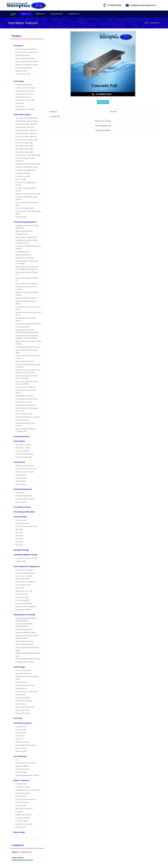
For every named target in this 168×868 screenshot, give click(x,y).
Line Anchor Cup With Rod (26, 577)
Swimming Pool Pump (24, 79)
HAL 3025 (19, 540)
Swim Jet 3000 (21, 556)
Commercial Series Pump (26, 83)
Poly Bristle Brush (23, 246)
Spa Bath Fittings (21, 545)
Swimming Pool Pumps (25, 86)
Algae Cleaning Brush (24, 226)
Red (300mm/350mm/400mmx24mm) (28, 652)
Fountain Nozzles (21, 431)
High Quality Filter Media (25, 53)
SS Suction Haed (22, 322)
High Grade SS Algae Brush (26, 232)
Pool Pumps (19, 76)
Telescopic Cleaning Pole (25, 400)
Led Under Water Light (24, 138)
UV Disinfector (21, 791)
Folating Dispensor (23, 788)
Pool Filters (19, 40)
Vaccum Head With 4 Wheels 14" (27, 268)
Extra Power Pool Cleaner (26, 758)
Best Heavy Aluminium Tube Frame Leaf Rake (27, 372)
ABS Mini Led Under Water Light (28, 188)
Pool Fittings (19, 662)
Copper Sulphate (22, 761)
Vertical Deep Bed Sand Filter (27, 56)
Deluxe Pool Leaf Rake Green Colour (27, 352)
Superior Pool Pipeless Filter (27, 59)
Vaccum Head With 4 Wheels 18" (27, 274)
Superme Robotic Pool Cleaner (28, 412)
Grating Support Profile (25, 657)
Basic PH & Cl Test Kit (24, 397)
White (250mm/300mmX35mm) (27, 642)
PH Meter (19, 806)
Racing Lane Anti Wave (25, 565)
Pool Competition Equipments (27, 561)
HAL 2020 (19, 524)
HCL (17, 755)
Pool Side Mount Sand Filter (27, 47)
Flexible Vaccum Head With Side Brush (28, 308)
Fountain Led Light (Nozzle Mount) (26, 178)
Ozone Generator (23, 813)
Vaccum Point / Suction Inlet (27, 686)
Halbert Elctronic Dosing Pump (27, 785)
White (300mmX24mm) (24, 636)
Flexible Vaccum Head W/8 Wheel (26, 314)
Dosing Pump (21, 800)
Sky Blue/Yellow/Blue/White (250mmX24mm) (27, 632)
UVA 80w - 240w (22, 816)
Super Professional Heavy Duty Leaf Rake (28, 360)
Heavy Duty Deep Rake (25, 356)
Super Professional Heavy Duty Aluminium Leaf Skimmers (28, 366)
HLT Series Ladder (23, 443)
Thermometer (21, 779)
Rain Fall (19, 734)
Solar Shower (19, 457)
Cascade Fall (21, 721)
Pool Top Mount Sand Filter (26, 44)
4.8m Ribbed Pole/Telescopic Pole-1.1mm (27, 404)
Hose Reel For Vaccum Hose (27, 394)
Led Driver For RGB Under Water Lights (28, 207)
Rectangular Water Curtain (26, 740)
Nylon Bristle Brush (23, 250)
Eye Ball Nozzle (22, 677)
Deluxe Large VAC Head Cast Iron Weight (27, 257)
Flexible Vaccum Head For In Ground (27, 283)
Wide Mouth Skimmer (24, 696)
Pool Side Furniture (22, 502)
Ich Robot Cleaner (23, 415)
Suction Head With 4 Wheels (27, 278)
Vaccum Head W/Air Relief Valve (28, 318)
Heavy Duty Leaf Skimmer (26, 382)
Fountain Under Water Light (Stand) (26, 193)
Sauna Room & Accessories (27, 521)
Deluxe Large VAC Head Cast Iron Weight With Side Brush (27, 263)
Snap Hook (20, 583)
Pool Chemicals (20, 751)
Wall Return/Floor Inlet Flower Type (27, 673)
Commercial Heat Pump (25, 494)
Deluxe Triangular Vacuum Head (26, 297)
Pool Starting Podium (24, 598)
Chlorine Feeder (22, 797)
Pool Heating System (23, 484)
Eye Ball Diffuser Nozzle (25, 680)
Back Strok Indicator (23, 604)
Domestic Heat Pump (24, 491)
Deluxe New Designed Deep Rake (27, 346)
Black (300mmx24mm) (24, 624)
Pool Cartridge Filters (24, 63)
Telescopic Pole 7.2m (24, 409)
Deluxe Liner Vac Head (25, 253)
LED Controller (21, 212)
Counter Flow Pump (23, 92)
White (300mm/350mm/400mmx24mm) (28, 647)
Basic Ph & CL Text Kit (24, 819)
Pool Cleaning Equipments (25, 217)
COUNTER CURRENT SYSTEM (25, 550)
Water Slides (19, 827)
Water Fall (20, 731)
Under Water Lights (22, 109)
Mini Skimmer (21, 699)
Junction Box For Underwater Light (27, 199)
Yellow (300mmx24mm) (24, 639)
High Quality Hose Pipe (25, 391)
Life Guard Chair (22, 592)
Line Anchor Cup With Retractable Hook (24, 572)
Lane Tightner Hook (23, 580)
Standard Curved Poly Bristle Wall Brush (27, 221)
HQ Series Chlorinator (24, 803)
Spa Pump (20, 98)
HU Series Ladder (23, 446)
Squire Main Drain (23, 705)
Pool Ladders (19, 436)
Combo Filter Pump (23, 69)
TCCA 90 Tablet (21, 767)
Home (146, 18)
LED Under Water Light (24, 141)
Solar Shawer (21, 470)
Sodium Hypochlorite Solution (27, 770)
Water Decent (21, 746)
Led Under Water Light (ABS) (27, 113)
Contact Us (152, 865)
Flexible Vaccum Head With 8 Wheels (27, 288)
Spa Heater (20, 487)
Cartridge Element (23, 50)
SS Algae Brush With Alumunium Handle (28, 242)
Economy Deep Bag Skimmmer (28, 342)
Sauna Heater (21, 515)
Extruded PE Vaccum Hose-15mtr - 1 (26, 386)
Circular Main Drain (23, 708)
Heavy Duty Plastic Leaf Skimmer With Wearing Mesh (27, 326)
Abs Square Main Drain (25, 702)
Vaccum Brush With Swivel (26, 293)
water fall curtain (23, 737)
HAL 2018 (19, 533)
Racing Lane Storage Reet (26, 601)
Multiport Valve (22, 66)
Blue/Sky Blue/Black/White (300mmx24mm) (26, 614)
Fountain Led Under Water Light (28, 150)
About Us (116, 865)
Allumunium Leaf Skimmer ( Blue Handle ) (28, 337)
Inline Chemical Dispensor (26, 794)
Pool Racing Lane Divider (25, 568)
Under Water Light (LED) (25, 122)
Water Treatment (21, 775)
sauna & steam (20, 511)
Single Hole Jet (21, 683)
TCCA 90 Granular (23, 764)
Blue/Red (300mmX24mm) (26, 627)
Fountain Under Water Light (26, 134)
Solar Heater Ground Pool (26, 463)
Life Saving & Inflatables (24, 507)
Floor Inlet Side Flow (23, 668)
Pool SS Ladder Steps (24, 452)
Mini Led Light (21, 174)
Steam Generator (23, 518)
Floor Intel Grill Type (23, 665)
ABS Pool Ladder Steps (25, 449)
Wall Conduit (21, 689)
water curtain (21, 743)
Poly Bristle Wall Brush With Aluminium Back (26, 236)
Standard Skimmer (23, 692)
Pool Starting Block (23, 595)
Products (17, 31)
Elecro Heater (21, 497)
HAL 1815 (19, 527)
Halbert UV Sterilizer (24, 810)
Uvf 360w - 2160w (22, 782)
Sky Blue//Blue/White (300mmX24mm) (24, 620)
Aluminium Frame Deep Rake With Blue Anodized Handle (27, 332)
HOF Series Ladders (23, 439)
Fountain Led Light (23, 168)
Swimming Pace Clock (24, 586)
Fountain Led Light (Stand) (26, 165)
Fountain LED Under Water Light (28, 159)
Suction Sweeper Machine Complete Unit (26, 425)
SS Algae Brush (22, 229)
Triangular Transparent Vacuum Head (28, 303)
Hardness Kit (21, 822)
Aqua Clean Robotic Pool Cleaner (25, 419)
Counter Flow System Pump (26, 553)
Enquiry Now (103, 97)
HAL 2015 (19, 530)
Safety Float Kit (22, 589)
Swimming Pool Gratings (24, 609)
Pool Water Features (23, 718)
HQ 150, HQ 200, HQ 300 (25, 95)
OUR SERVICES (139, 865)
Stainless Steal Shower (25, 460)
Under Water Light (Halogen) (27, 116)
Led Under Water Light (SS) (26, 119)
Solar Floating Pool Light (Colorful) (25, 154)
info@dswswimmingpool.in (143, 5)
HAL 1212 (19, 537)
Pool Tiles (18, 713)
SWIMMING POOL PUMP (25, 104)
